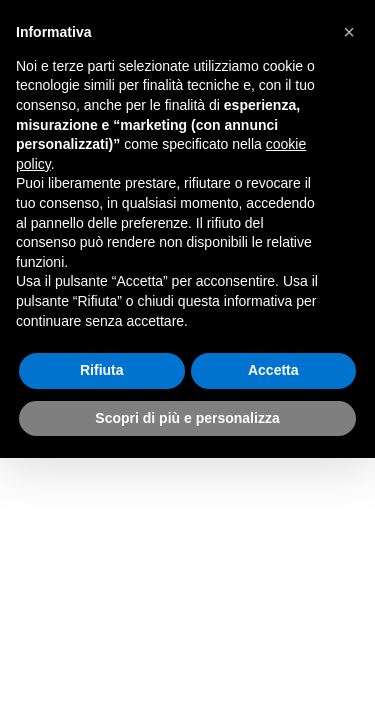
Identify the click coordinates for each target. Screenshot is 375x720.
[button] (349, 32)
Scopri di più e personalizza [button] (187, 418)
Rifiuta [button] (102, 370)
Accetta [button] (273, 370)
